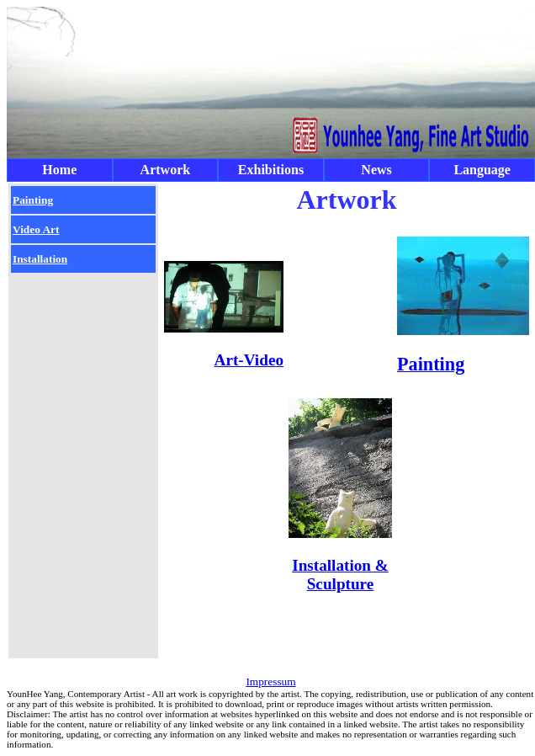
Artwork (166, 170)
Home (59, 170)
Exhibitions (271, 170)
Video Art (36, 229)
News (376, 170)
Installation (40, 259)
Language (482, 170)
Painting (33, 200)
